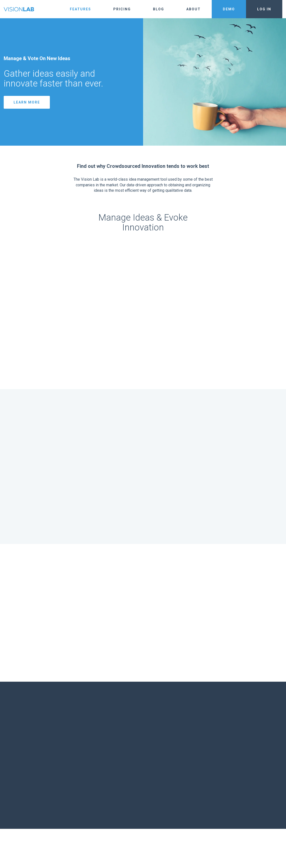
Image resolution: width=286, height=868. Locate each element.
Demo (229, 9)
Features (80, 9)
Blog (159, 9)
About (193, 9)
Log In (264, 9)
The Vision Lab (19, 9)
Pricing (122, 9)
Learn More (27, 102)
